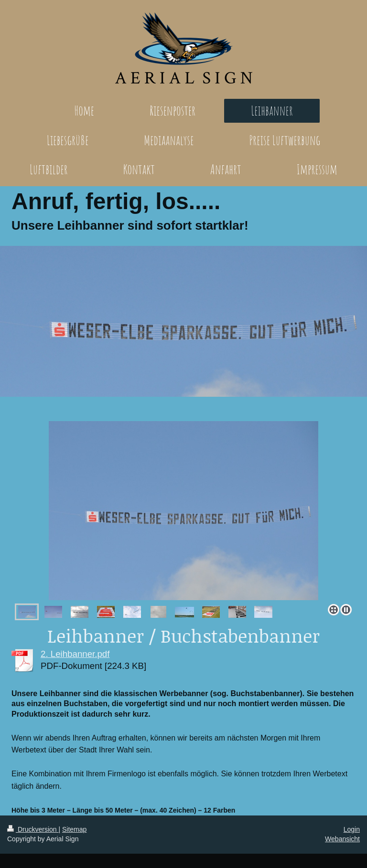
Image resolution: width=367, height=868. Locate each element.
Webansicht (342, 839)
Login (352, 829)
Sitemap (74, 829)
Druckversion (33, 829)
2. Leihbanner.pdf (75, 654)
